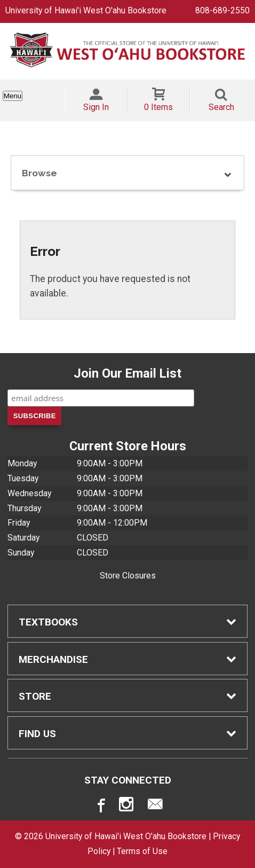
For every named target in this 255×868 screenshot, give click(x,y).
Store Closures (128, 576)
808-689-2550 (222, 10)
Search (221, 107)
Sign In (96, 107)
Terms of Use (142, 851)
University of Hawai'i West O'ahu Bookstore (86, 10)
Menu (13, 96)
